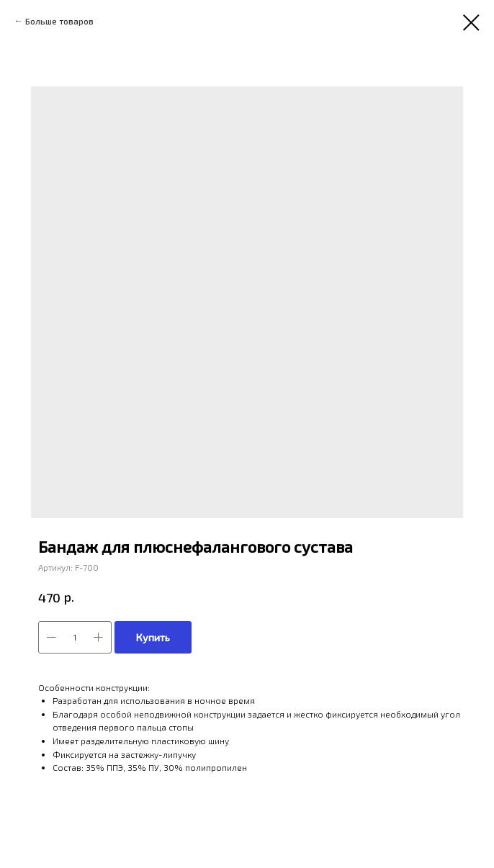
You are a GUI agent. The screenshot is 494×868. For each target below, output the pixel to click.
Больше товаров (59, 21)
